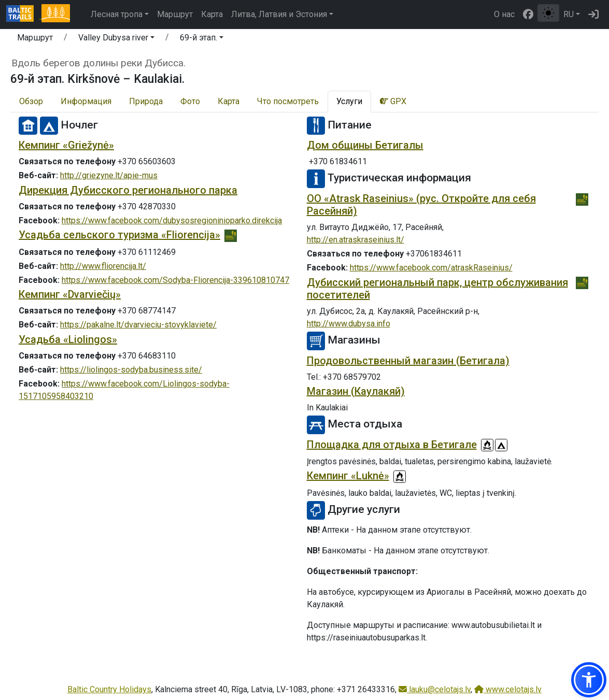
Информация (86, 101)
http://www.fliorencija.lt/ (103, 266)
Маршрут (175, 14)
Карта (212, 14)
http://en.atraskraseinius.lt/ (356, 240)
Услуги (349, 101)
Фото (190, 101)
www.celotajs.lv (508, 689)
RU (569, 14)
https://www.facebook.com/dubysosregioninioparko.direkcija (172, 220)
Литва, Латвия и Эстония (279, 14)
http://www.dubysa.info (349, 324)
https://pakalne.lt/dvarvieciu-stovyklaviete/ (138, 325)
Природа (146, 101)
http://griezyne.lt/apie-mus (109, 175)
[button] (116, 39)
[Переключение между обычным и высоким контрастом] (548, 13)
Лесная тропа (117, 14)
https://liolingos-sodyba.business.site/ (131, 370)
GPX (393, 101)
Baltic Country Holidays (109, 689)
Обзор (31, 101)
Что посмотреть (288, 101)
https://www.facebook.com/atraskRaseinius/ (431, 268)
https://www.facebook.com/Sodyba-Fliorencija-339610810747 (175, 280)
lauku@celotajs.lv (435, 689)
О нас (504, 14)
